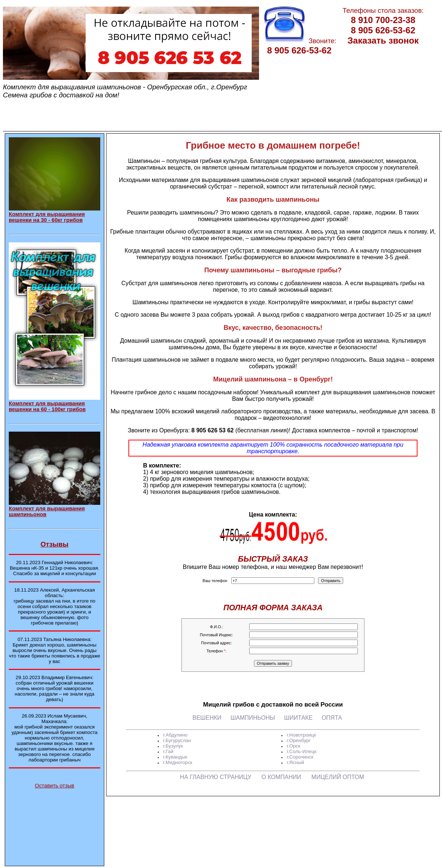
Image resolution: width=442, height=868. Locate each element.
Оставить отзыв (54, 786)
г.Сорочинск (300, 757)
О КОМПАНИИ (282, 777)
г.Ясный (296, 762)
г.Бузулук (173, 746)
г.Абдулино (175, 735)
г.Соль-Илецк (302, 751)
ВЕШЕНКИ (207, 718)
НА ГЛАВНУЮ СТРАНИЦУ (216, 777)
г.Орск (294, 746)
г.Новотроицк (301, 735)
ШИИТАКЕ (299, 718)
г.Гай (168, 751)
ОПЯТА (332, 718)
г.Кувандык (175, 757)
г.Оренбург (299, 740)
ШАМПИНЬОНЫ (253, 718)
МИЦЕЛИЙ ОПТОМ (338, 777)
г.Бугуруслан (177, 740)
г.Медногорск (178, 762)
